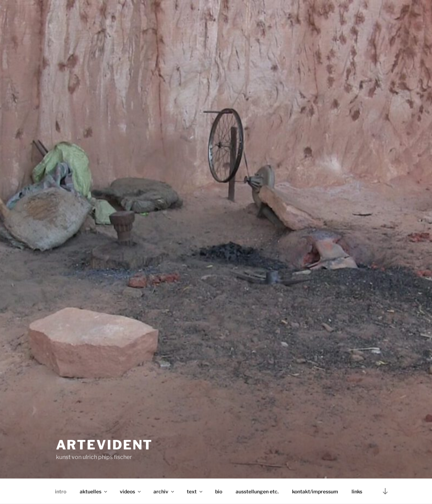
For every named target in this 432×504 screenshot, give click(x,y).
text (195, 491)
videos (131, 491)
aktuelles (94, 491)
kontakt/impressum (315, 491)
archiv (164, 491)
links (357, 491)
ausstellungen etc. (257, 491)
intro (61, 491)
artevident (105, 445)
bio (219, 491)
